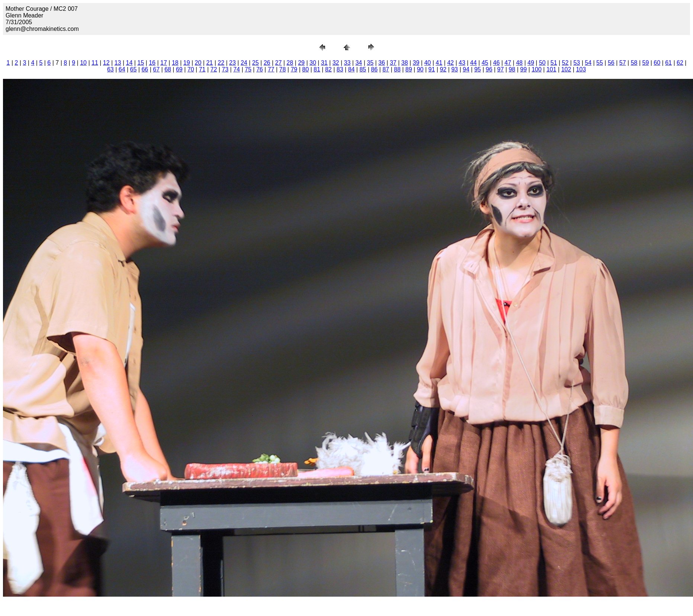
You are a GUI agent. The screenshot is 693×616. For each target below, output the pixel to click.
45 (485, 63)
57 (623, 63)
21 (209, 63)
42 (450, 63)
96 (489, 69)
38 (405, 63)
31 (324, 63)
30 (313, 63)
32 (336, 63)
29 (301, 63)
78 (283, 69)
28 (290, 63)
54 (588, 63)
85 (363, 69)
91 (432, 69)
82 (328, 69)
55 (600, 63)
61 (668, 63)
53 (577, 63)
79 (294, 69)
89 (409, 69)
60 (657, 63)
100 (537, 69)
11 (95, 63)
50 (542, 63)
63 (110, 69)
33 (347, 63)
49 (531, 63)
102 (566, 69)
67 (156, 69)
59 (645, 63)
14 (129, 63)
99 (523, 69)
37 (393, 63)
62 (680, 63)
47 (508, 63)
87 (386, 69)
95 (478, 69)
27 (278, 63)
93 (455, 69)
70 (191, 69)
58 (634, 63)
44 (474, 63)
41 (439, 63)
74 (237, 69)
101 (551, 69)
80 (305, 69)
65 (134, 69)
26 (267, 63)
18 (175, 63)
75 (248, 69)
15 (141, 63)
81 (317, 69)
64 (122, 69)
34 (359, 63)
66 (145, 69)
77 (271, 69)
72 (214, 69)
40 (427, 63)
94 (466, 69)
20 (198, 63)
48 (519, 63)
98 (512, 69)
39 (416, 63)
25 (256, 63)
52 (565, 63)
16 (152, 63)
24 (244, 63)
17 (164, 63)
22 (221, 63)
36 (382, 63)
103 (581, 69)
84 (352, 69)
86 (374, 69)
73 (225, 69)
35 (370, 63)
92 (443, 69)
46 (497, 63)
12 (106, 63)
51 (554, 63)
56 (611, 63)
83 (340, 69)
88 (397, 69)
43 (462, 63)
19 (187, 63)
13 (118, 63)
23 (232, 63)
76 (260, 69)
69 (179, 69)
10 (83, 63)
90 (420, 69)
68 (168, 69)
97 (501, 69)
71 (202, 69)
